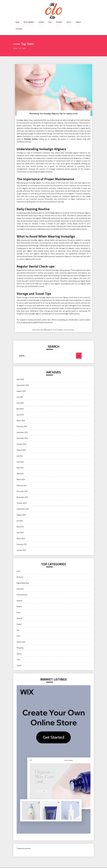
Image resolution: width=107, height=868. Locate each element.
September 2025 (23, 379)
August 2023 (21, 508)
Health (69, 22)
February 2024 (22, 479)
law (18, 623)
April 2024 (20, 467)
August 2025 (21, 384)
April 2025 (20, 408)
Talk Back (88, 22)
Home (17, 22)
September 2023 (23, 502)
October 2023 (22, 496)
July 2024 (20, 449)
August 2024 (21, 443)
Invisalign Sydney (31, 132)
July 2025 (20, 390)
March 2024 (21, 473)
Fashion (41, 22)
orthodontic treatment (42, 146)
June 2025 (20, 396)
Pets (18, 629)
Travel (19, 659)
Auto (18, 564)
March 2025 (21, 414)
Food (50, 22)
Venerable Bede (39, 323)
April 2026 (20, 373)
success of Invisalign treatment (52, 162)
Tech (18, 653)
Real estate (21, 635)
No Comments (70, 323)
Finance (78, 22)
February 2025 (22, 420)
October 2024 (22, 437)
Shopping (20, 641)
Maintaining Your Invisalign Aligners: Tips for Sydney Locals (53, 107)
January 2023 (21, 543)
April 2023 (20, 526)
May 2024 (20, 461)
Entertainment (29, 22)
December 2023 (22, 485)
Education (20, 582)
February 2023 (22, 538)
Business (59, 22)
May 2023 (20, 520)
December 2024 (22, 426)
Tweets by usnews (24, 842)
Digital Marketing (23, 576)
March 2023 (21, 532)
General (19, 612)
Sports (19, 647)
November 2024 (22, 431)
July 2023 (20, 514)
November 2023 (22, 490)
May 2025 (20, 402)
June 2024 (20, 455)
